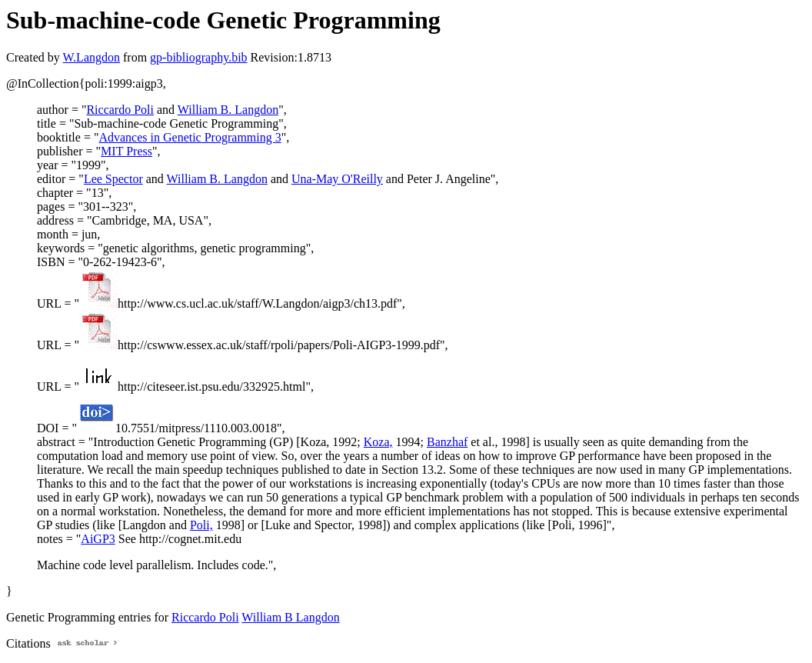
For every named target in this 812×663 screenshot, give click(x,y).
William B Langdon (290, 617)
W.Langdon (91, 57)
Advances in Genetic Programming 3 (190, 137)
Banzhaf (447, 442)
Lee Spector (113, 179)
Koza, (378, 442)
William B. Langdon (228, 110)
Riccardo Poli (120, 110)
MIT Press (126, 151)
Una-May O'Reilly (337, 179)
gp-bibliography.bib (199, 57)
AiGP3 (98, 539)
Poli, (201, 525)
